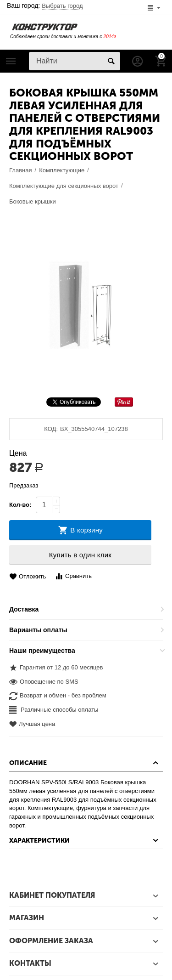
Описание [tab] (85, 763)
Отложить (28, 577)
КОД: (51, 429)
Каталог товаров (11, 61)
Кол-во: (20, 505)
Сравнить (73, 576)
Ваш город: (45, 6)
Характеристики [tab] (85, 840)
